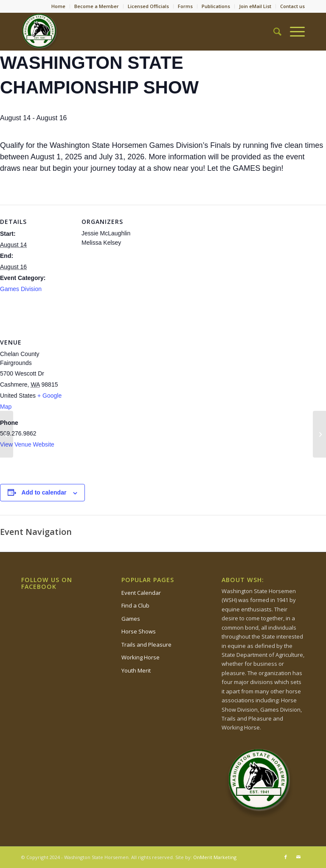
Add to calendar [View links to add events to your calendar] (44, 492)
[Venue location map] (126, 384)
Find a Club (135, 605)
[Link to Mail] (298, 857)
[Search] (273, 31)
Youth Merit (136, 670)
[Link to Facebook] (286, 857)
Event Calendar (141, 593)
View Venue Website (27, 444)
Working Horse (141, 657)
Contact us (292, 6)
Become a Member (97, 6)
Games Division (21, 289)
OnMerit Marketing (215, 857)
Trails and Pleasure (146, 645)
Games (131, 619)
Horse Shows (139, 631)
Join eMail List (255, 6)
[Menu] (293, 31)
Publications (216, 6)
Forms (185, 6)
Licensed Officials (148, 6)
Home (58, 6)
